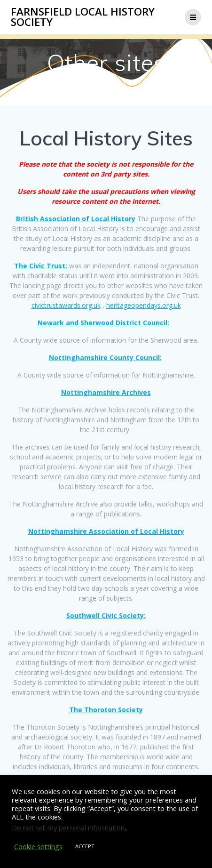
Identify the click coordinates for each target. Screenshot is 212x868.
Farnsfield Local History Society (83, 17)
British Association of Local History (76, 219)
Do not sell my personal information (68, 828)
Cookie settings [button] (38, 846)
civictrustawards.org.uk (66, 305)
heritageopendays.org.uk (144, 305)
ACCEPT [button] (85, 846)
